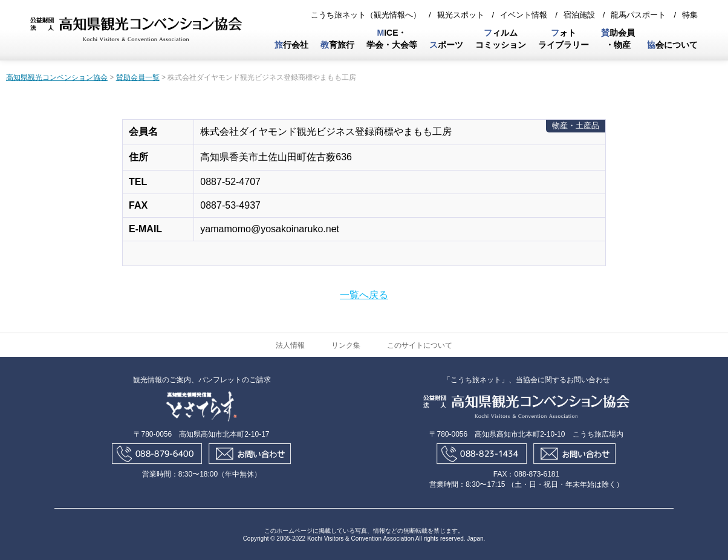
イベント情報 (524, 15)
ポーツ (446, 45)
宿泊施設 (579, 15)
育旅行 (337, 45)
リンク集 (346, 345)
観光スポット (461, 15)
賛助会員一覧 (138, 77)
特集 (690, 15)
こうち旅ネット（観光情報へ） (366, 15)
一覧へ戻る (364, 295)
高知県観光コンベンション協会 (57, 77)
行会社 (291, 45)
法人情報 (290, 345)
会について (672, 45)
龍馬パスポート (638, 15)
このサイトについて (420, 345)
